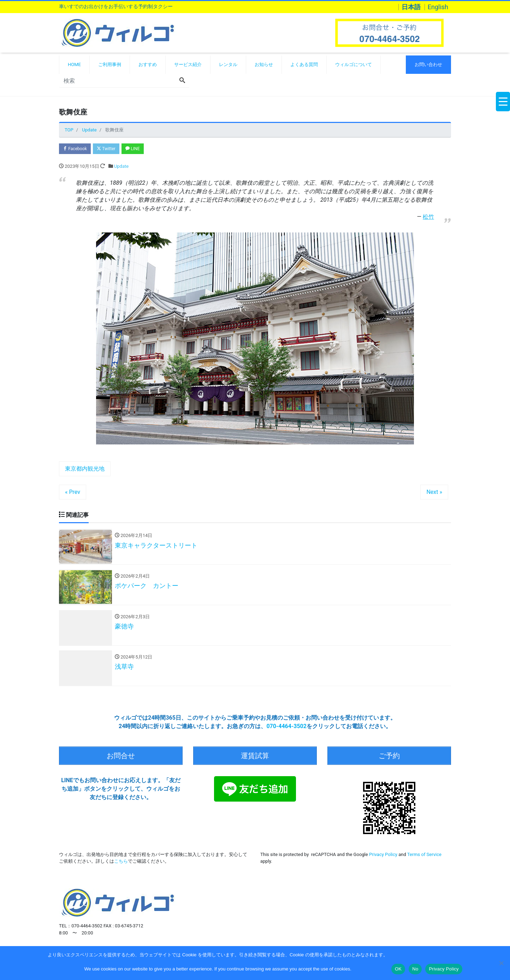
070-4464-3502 (286, 730)
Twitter (111, 149)
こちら (121, 863)
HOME (74, 64)
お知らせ (264, 64)
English (438, 7)
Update (121, 167)
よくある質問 (304, 64)
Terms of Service (424, 856)
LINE (140, 149)
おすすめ (148, 64)
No (415, 969)
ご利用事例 (110, 64)
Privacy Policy (383, 856)
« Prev (73, 493)
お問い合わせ (428, 64)
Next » (434, 493)
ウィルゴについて (354, 64)
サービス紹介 (188, 64)
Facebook (76, 149)
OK (398, 969)
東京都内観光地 (85, 470)
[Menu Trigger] (503, 102)
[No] (501, 963)
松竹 (428, 218)
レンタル (228, 64)
